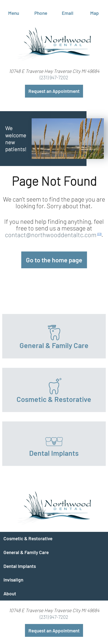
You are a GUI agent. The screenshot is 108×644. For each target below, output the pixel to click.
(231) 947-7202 (54, 77)
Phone (41, 11)
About (10, 593)
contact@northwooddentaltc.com (51, 234)
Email (68, 11)
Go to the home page (54, 260)
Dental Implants (20, 566)
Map (95, 11)
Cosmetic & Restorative (28, 538)
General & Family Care (26, 552)
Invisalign (13, 580)
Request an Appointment (54, 91)
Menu (14, 11)
